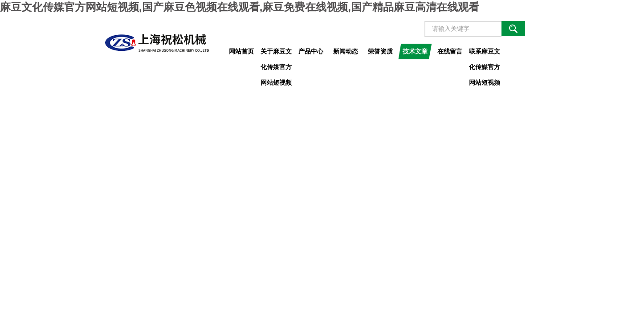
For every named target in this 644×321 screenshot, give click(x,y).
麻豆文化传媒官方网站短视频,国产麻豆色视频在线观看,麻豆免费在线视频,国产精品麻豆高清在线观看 (240, 7)
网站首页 (241, 51)
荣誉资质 (380, 51)
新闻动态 (346, 51)
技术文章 (415, 51)
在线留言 (450, 51)
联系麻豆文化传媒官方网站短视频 (485, 53)
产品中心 (311, 51)
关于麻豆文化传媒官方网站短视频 (276, 53)
